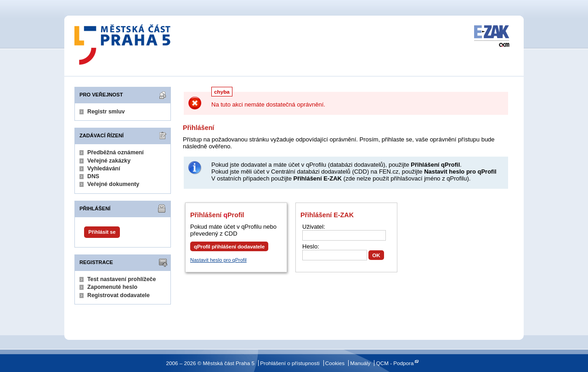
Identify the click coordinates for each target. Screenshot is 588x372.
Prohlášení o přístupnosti (290, 363)
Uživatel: (314, 227)
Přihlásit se (102, 232)
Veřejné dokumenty (113, 184)
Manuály (360, 363)
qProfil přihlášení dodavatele (229, 246)
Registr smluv (106, 112)
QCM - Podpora (395, 363)
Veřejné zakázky (109, 161)
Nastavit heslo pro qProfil (218, 260)
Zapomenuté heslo (112, 287)
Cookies (335, 363)
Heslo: (311, 246)
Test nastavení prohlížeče (122, 279)
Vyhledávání (104, 169)
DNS (93, 176)
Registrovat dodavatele (119, 295)
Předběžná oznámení (116, 152)
